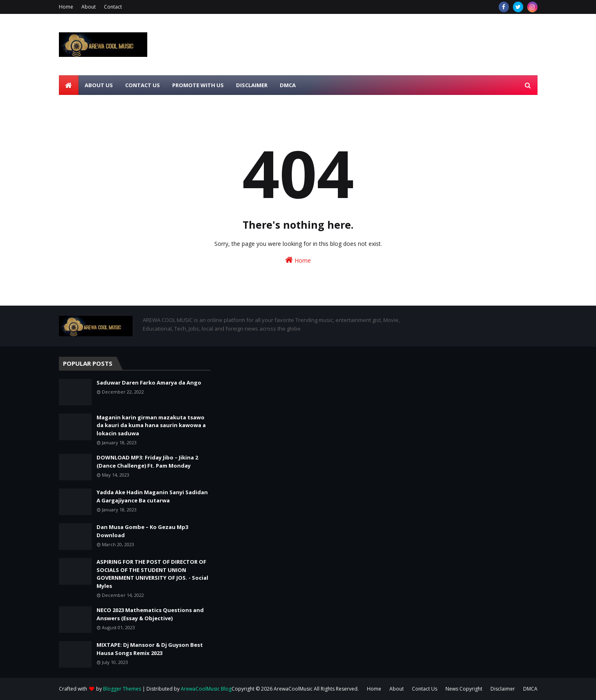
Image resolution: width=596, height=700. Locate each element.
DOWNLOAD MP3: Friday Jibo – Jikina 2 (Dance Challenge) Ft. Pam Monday (147, 461)
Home (66, 7)
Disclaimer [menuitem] (252, 85)
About (89, 7)
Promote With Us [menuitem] (198, 85)
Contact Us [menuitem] (143, 85)
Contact (113, 7)
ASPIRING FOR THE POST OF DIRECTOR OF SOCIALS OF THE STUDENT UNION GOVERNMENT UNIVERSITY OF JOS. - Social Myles (152, 574)
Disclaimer (503, 689)
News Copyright (464, 689)
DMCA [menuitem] (288, 85)
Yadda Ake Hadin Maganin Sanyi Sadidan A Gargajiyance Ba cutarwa (152, 496)
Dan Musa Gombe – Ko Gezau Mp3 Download (142, 531)
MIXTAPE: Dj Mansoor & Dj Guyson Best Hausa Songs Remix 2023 (150, 649)
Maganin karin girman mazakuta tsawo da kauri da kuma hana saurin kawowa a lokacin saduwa (151, 425)
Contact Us (425, 689)
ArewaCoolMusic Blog (206, 689)
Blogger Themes (122, 689)
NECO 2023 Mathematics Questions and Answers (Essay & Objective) (150, 614)
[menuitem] (69, 85)
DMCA (530, 689)
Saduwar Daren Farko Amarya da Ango (149, 383)
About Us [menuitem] (99, 85)
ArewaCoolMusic (293, 689)
